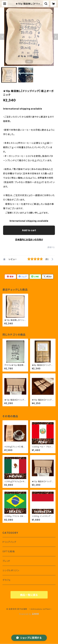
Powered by (29, 614)
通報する (51, 247)
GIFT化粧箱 (9, 551)
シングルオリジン (11, 570)
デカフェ (6, 580)
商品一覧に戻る (29, 595)
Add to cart (29, 230)
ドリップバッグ (9, 542)
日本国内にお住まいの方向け (29, 240)
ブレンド (6, 561)
